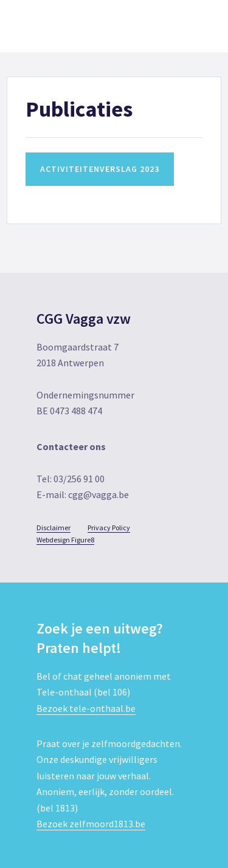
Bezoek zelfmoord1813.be (91, 824)
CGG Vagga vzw (67, 26)
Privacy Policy (109, 528)
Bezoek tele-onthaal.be (86, 708)
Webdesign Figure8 (65, 540)
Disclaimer (54, 528)
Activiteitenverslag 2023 (100, 169)
